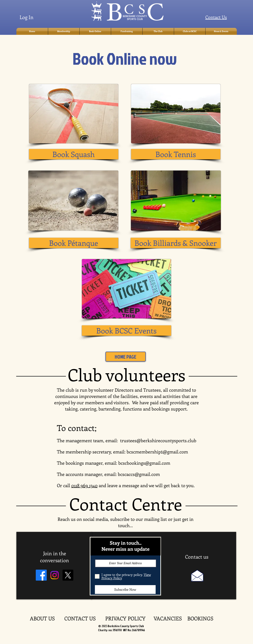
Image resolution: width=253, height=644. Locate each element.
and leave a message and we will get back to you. (146, 485)
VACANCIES (170, 618)
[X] (68, 575)
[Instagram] (55, 575)
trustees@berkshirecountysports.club (158, 440)
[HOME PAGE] (126, 357)
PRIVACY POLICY (129, 618)
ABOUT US (47, 618)
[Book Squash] (74, 154)
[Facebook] (41, 575)
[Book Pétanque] (74, 243)
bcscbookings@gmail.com (144, 463)
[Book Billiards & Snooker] (176, 243)
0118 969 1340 (84, 485)
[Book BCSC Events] (126, 331)
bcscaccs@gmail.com (139, 474)
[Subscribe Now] (125, 590)
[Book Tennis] (176, 154)
